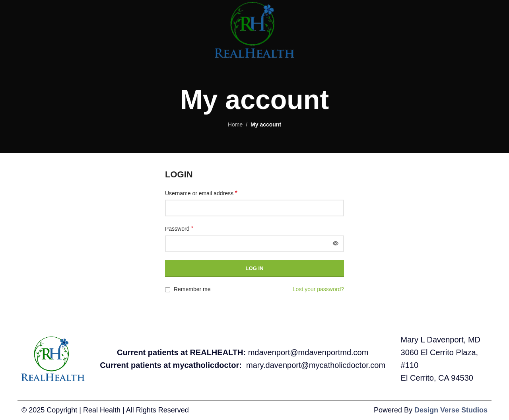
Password (179, 228)
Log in (255, 268)
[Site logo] (254, 29)
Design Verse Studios (451, 410)
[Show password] (336, 244)
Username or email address (201, 193)
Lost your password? (318, 289)
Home (235, 124)
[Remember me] (168, 290)
